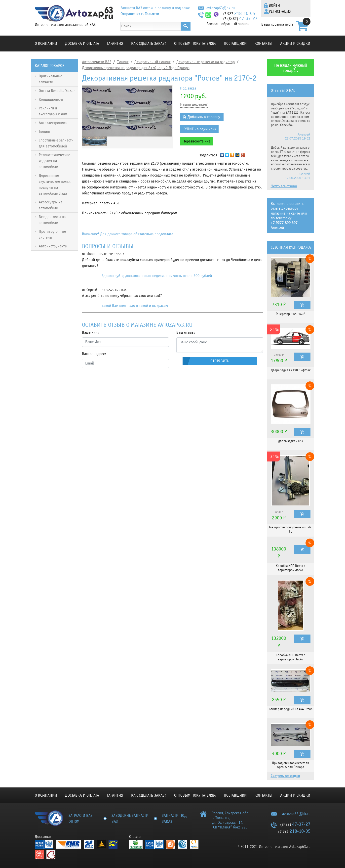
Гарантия (115, 44)
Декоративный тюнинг (153, 62)
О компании (46, 44)
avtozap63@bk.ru (221, 8)
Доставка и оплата (82, 44)
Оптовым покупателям (195, 44)
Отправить (220, 361)
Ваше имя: (90, 332)
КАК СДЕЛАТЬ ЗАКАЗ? (149, 44)
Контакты (263, 44)
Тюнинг (123, 62)
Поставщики (235, 44)
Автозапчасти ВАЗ (97, 62)
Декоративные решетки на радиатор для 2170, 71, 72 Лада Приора (136, 68)
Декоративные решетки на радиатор (206, 62)
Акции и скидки (295, 44)
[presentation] (120, 382)
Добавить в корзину (204, 117)
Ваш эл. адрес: (94, 354)
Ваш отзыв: (186, 332)
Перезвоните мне (196, 141)
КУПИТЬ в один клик (199, 129)
